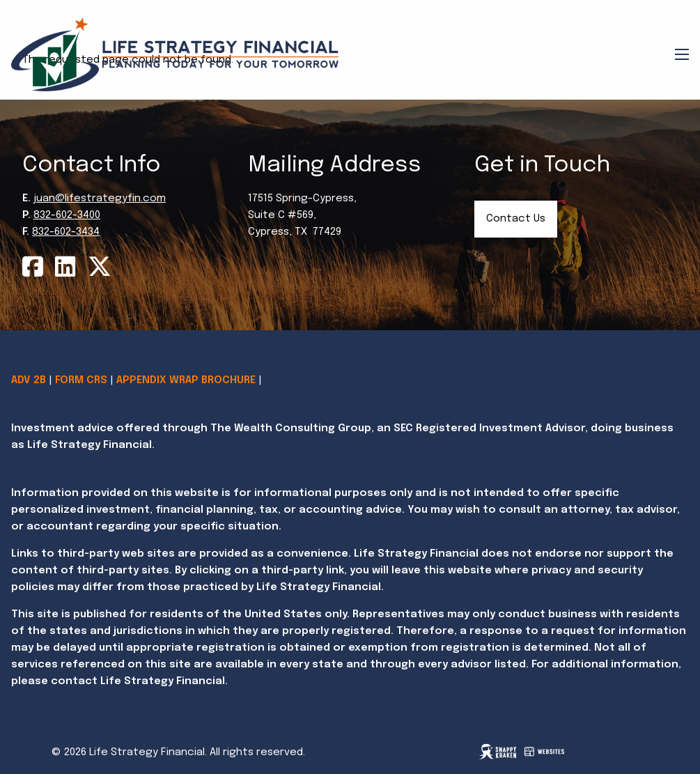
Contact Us (516, 219)
